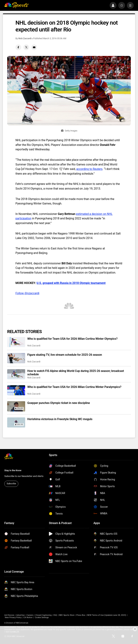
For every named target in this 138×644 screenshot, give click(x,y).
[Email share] (34, 47)
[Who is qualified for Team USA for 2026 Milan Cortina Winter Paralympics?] (16, 390)
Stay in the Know (13, 470)
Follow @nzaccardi (27, 293)
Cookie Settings (42, 617)
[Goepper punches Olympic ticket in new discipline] (16, 406)
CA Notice (28, 617)
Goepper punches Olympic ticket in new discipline (59, 403)
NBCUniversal (22, 623)
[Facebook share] (18, 47)
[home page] (17, 5)
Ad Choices (9, 615)
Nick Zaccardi (25, 38)
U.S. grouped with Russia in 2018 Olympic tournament (71, 283)
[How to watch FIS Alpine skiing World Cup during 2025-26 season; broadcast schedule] (16, 374)
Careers (30, 615)
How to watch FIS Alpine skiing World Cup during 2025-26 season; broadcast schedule (76, 373)
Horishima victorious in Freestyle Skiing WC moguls (60, 419)
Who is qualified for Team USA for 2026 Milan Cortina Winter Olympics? (72, 339)
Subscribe (11, 484)
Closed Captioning (43, 615)
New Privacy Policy (13, 617)
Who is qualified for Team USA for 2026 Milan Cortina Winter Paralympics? (74, 387)
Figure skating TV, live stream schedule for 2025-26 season (65, 355)
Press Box (81, 615)
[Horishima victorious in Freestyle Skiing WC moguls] (16, 422)
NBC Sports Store (67, 615)
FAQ (55, 615)
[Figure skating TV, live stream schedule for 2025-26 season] (16, 358)
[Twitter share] (26, 47)
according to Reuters (89, 169)
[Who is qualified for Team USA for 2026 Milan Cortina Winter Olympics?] (16, 342)
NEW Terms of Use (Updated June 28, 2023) (107, 615)
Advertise (21, 615)
